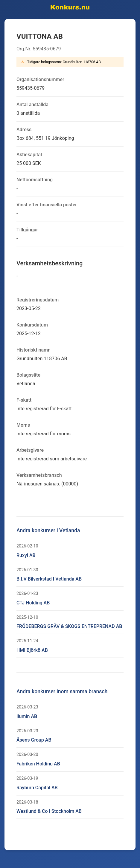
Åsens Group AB (34, 740)
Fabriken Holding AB (38, 764)
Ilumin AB (27, 716)
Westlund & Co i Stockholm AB (49, 811)
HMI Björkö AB (32, 650)
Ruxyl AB (26, 555)
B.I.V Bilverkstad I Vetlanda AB (49, 579)
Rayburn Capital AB (37, 788)
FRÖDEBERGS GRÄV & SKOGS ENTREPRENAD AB (69, 626)
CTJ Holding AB (33, 603)
